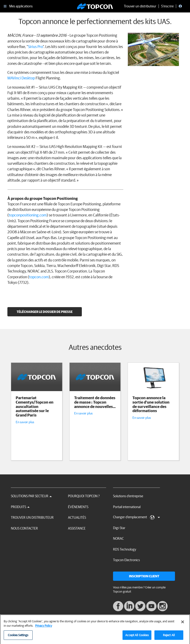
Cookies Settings (18, 637)
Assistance (77, 528)
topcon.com (39, 277)
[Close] (183, 624)
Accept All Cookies (137, 637)
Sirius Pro (35, 46)
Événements (78, 507)
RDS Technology (125, 549)
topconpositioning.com (28, 215)
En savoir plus (25, 422)
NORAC (118, 538)
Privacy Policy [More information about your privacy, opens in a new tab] (44, 628)
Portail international (127, 507)
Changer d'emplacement (136, 517)
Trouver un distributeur (32, 517)
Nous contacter (24, 528)
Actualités (77, 517)
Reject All (169, 637)
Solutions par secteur (31, 496)
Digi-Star (119, 528)
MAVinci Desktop (21, 78)
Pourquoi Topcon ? (84, 496)
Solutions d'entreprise (128, 496)
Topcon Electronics (126, 560)
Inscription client (144, 576)
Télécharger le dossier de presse (45, 312)
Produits (20, 507)
